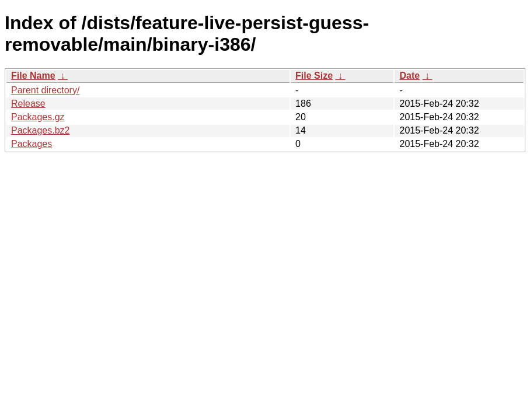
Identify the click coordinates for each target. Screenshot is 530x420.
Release (28, 104)
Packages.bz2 (41, 130)
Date (409, 76)
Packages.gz (38, 117)
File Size (314, 76)
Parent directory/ (45, 90)
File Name (33, 76)
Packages (32, 144)
